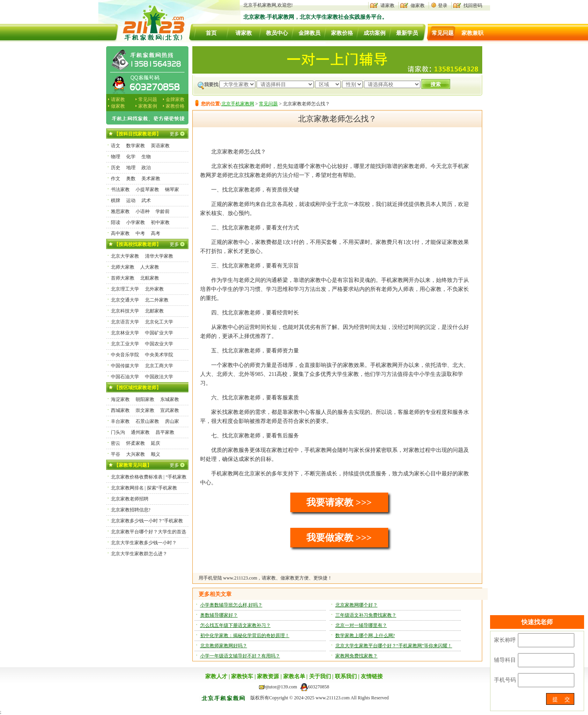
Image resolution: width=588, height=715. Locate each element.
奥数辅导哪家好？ (219, 615)
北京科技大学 (125, 311)
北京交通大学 (125, 300)
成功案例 (375, 33)
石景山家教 (147, 421)
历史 (116, 168)
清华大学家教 (159, 256)
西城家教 (120, 410)
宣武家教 (170, 410)
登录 (443, 5)
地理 (131, 168)
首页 (211, 33)
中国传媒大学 (125, 366)
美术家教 (151, 179)
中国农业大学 (159, 344)
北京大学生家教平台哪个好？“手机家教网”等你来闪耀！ (394, 646)
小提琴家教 (147, 190)
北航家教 (150, 278)
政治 (146, 168)
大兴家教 (136, 454)
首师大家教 (123, 278)
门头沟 (118, 432)
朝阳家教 (145, 399)
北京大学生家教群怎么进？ (139, 554)
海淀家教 (120, 399)
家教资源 (268, 676)
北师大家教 (123, 267)
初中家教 (160, 222)
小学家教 (136, 222)
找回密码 (473, 5)
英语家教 (160, 146)
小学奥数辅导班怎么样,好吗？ (231, 605)
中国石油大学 (125, 377)
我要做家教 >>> (339, 538)
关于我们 (320, 676)
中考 (140, 233)
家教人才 (216, 676)
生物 (146, 157)
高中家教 (120, 233)
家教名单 (294, 676)
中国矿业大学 (159, 333)
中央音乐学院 (125, 355)
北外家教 (154, 289)
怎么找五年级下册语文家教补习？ (235, 625)
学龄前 (163, 211)
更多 (174, 134)
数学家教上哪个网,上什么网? (365, 636)
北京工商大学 (159, 366)
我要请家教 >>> (339, 502)
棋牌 (116, 200)
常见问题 (443, 33)
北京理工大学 (125, 289)
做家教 (418, 5)
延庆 (156, 443)
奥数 (131, 179)
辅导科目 (505, 660)
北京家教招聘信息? (131, 510)
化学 (131, 157)
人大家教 (150, 267)
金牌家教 (175, 99)
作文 (116, 179)
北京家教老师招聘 (130, 499)
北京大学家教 (125, 256)
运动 (131, 200)
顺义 (156, 454)
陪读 (116, 222)
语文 (116, 146)
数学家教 (136, 146)
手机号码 (505, 680)
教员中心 (277, 33)
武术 (146, 200)
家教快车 (242, 676)
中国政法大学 (159, 377)
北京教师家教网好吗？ (224, 646)
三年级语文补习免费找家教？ (366, 615)
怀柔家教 (136, 443)
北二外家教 (157, 300)
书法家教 (120, 190)
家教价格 (342, 33)
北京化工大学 (159, 322)
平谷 (116, 454)
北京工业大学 (125, 344)
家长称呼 (505, 640)
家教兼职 (472, 33)
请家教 (387, 5)
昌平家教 (165, 432)
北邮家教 (154, 311)
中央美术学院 (159, 355)
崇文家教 (145, 410)
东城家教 (170, 399)
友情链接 (372, 676)
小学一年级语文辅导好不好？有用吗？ (240, 656)
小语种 (143, 211)
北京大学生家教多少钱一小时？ (144, 543)
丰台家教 (120, 421)
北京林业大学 (125, 333)
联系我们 (346, 676)
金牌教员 (309, 33)
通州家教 (140, 432)
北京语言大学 (125, 322)
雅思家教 (120, 211)
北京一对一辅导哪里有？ (361, 625)
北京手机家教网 (238, 104)
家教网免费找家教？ (356, 656)
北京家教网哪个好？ (356, 605)
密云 (116, 443)
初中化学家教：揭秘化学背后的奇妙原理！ (245, 636)
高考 (156, 233)
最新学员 (407, 33)
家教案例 (148, 106)
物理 (116, 157)
